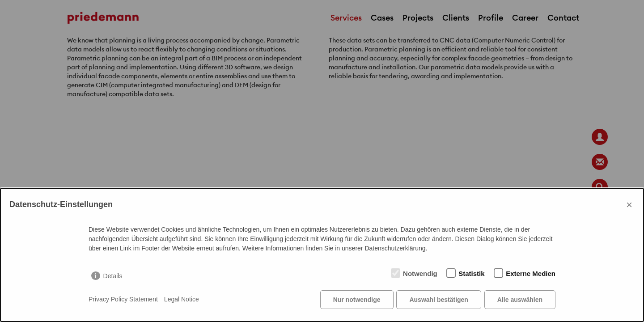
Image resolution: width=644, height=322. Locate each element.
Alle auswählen (520, 300)
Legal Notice (182, 300)
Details (113, 276)
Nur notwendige (357, 300)
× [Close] (629, 205)
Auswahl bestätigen (439, 300)
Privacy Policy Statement (123, 300)
